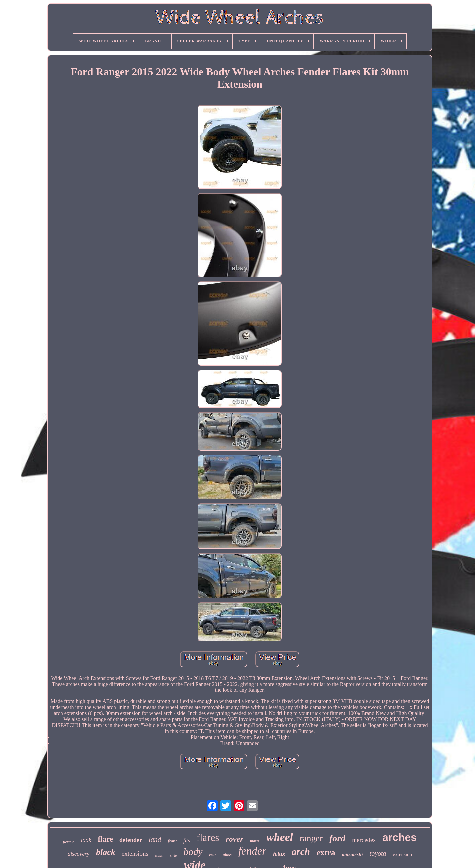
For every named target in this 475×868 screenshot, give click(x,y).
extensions (135, 854)
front (172, 841)
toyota (378, 853)
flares (208, 838)
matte (254, 841)
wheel (280, 837)
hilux (279, 854)
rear (213, 855)
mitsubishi (352, 854)
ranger (311, 838)
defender (131, 840)
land (155, 839)
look (86, 840)
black (106, 852)
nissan (159, 856)
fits (187, 841)
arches (399, 837)
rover (234, 839)
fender (252, 851)
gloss (227, 855)
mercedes (364, 840)
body (193, 852)
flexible (69, 842)
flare (105, 839)
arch (301, 852)
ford (337, 838)
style (173, 855)
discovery (79, 854)
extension (403, 854)
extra (326, 853)
